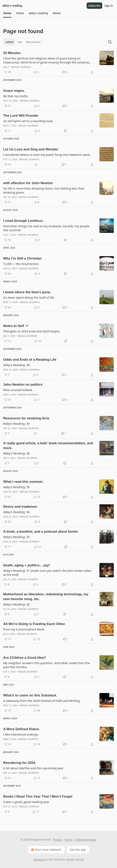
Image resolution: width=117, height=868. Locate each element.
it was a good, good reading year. (26, 802)
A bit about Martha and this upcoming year (33, 768)
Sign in (109, 6)
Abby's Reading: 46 (16, 365)
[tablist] (23, 42)
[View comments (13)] (37, 497)
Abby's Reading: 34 (16, 512)
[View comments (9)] (37, 522)
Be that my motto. (16, 96)
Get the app (78, 850)
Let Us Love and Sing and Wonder (31, 149)
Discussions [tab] (33, 42)
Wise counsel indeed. (18, 390)
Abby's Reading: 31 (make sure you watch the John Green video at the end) (47, 573)
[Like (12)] (8, 341)
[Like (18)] (8, 72)
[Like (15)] (8, 106)
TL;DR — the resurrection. (21, 264)
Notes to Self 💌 (16, 326)
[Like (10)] (8, 165)
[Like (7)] (7, 375)
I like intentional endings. (21, 734)
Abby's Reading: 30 (16, 604)
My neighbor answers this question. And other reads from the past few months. (47, 665)
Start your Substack (46, 850)
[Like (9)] (7, 614)
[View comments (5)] (37, 307)
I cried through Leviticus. (23, 221)
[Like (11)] (8, 131)
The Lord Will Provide (21, 116)
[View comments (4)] (37, 274)
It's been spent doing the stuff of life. (29, 297)
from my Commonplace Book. (24, 629)
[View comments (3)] (37, 72)
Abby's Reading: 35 (16, 487)
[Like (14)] (8, 240)
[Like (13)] (8, 202)
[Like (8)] (7, 585)
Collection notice (86, 840)
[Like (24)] (8, 274)
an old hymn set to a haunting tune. (28, 121)
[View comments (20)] (37, 711)
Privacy (58, 840)
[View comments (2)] (37, 131)
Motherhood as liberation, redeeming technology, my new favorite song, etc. (46, 597)
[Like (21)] (8, 497)
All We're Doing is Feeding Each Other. (34, 624)
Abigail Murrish (21, 67)
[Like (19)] (8, 778)
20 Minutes (12, 53)
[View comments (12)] (38, 547)
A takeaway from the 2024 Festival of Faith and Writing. (42, 701)
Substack (39, 860)
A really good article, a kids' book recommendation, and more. (48, 446)
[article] (58, 63)
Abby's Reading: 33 (16, 537)
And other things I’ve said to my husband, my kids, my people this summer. (46, 228)
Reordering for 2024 (19, 763)
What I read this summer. (23, 482)
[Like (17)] (8, 639)
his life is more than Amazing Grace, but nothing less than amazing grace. (44, 190)
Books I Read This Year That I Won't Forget (38, 796)
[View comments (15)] (37, 639)
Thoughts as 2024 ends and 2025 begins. (32, 331)
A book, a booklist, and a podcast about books (41, 532)
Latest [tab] (9, 42)
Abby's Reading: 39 (16, 424)
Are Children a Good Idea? (25, 658)
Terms (68, 840)
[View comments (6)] (37, 106)
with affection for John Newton (28, 183)
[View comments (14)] (38, 341)
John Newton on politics (23, 385)
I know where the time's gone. (27, 292)
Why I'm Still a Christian (22, 258)
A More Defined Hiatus (21, 729)
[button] (7, 13)
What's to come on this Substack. (30, 695)
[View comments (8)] (37, 202)
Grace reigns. (14, 91)
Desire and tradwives (20, 507)
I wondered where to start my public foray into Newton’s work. (47, 155)
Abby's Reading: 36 (16, 453)
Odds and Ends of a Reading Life (30, 360)
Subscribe (94, 6)
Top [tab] (20, 42)
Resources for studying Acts (26, 418)
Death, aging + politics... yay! (27, 565)
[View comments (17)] (37, 778)
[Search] (110, 42)
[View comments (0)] (36, 165)
